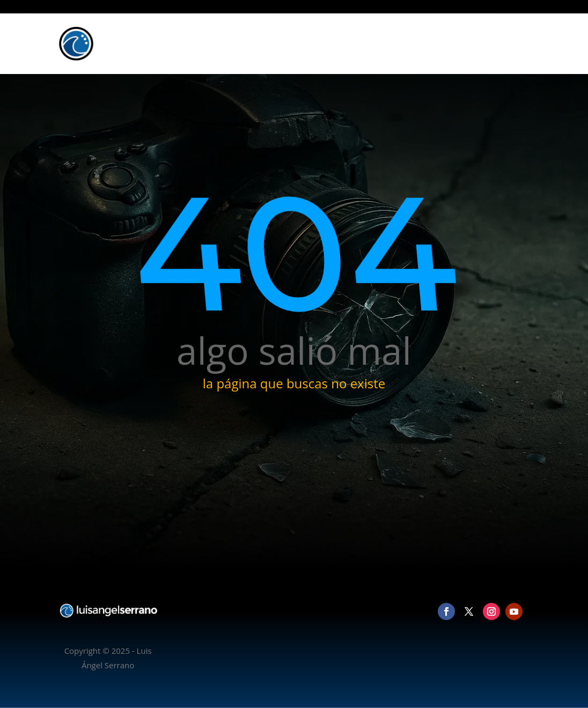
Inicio (357, 43)
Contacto (506, 43)
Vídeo (439, 43)
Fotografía (398, 43)
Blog (470, 43)
